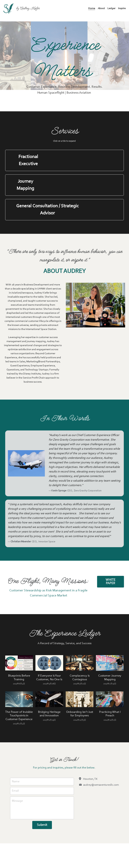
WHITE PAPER (116, 585)
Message (17, 801)
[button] (64, 160)
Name (16, 782)
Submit (42, 825)
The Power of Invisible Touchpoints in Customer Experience (19, 716)
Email (15, 791)
